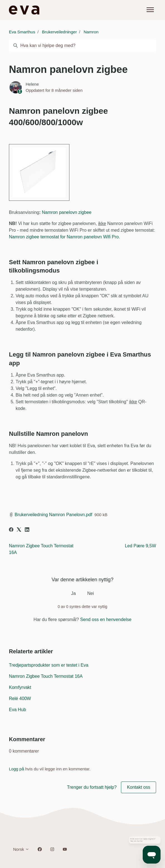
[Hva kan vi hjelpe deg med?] (82, 46)
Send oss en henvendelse (106, 620)
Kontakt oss (139, 787)
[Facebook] (11, 530)
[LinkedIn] (27, 530)
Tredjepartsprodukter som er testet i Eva (49, 665)
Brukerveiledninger (60, 32)
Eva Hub (17, 710)
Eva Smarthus (22, 32)
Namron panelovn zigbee (67, 212)
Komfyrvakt (20, 687)
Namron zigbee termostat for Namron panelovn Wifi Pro (64, 237)
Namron (91, 32)
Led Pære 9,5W (140, 546)
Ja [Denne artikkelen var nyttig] (73, 593)
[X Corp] (19, 530)
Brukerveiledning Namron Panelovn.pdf (53, 515)
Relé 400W (20, 698)
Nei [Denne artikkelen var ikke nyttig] (91, 593)
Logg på (16, 769)
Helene (32, 84)
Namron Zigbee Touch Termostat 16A (46, 676)
